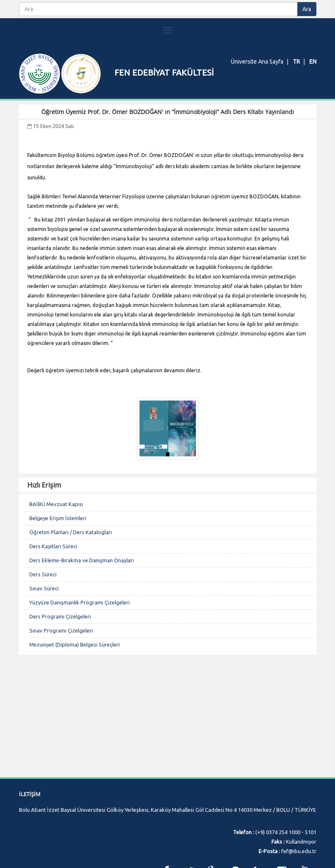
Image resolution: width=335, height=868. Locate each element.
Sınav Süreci (44, 613)
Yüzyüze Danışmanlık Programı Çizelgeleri (80, 627)
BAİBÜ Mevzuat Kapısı (56, 528)
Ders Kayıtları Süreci (53, 571)
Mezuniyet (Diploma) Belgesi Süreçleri (75, 669)
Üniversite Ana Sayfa (257, 62)
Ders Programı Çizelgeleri (60, 641)
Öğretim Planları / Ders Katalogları (71, 556)
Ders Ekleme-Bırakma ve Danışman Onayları (82, 585)
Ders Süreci (43, 599)
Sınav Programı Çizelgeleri (61, 655)
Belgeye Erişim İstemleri (58, 542)
